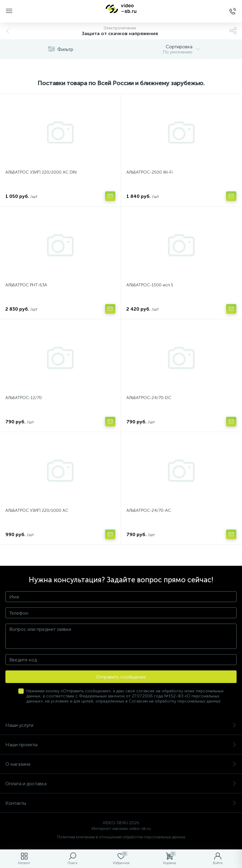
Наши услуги (121, 725)
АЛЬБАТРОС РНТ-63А (26, 285)
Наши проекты (121, 745)
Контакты (121, 803)
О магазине (121, 764)
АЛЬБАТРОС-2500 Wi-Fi (150, 172)
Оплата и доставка (121, 784)
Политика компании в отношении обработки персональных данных (121, 837)
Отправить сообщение (121, 677)
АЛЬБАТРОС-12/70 (24, 398)
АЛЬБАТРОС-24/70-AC (149, 510)
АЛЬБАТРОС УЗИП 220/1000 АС (37, 510)
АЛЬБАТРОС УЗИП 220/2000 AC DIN (41, 172)
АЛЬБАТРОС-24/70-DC (149, 398)
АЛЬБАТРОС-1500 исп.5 (150, 285)
